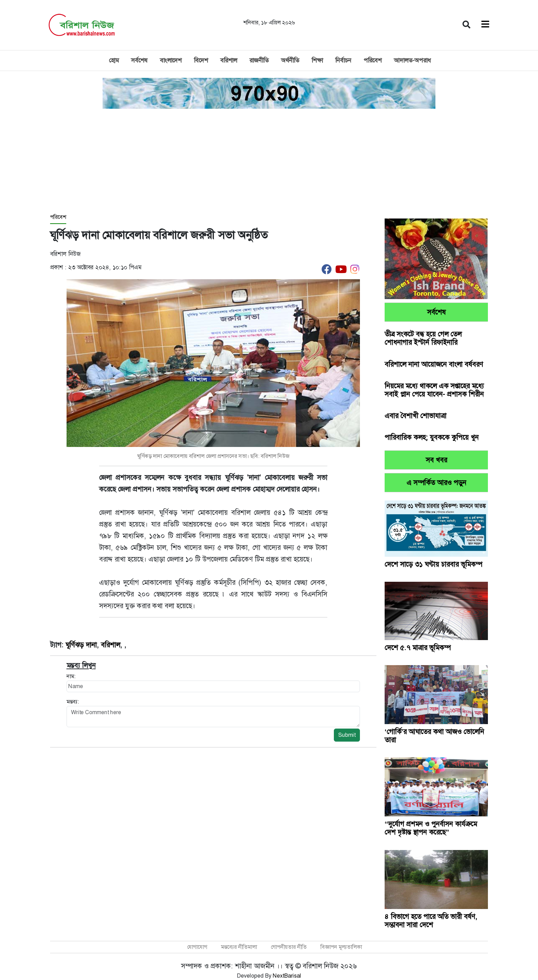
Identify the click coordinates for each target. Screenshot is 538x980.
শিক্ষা (317, 60)
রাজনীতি (259, 60)
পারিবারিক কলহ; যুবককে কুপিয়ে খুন (432, 437)
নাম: (71, 676)
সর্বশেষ (139, 60)
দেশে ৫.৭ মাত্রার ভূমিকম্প (419, 648)
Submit (347, 735)
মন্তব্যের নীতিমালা (239, 947)
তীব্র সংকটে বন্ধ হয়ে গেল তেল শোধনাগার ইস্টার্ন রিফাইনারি (423, 338)
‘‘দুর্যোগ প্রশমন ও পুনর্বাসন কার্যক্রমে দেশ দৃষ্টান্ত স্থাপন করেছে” (431, 828)
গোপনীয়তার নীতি (289, 947)
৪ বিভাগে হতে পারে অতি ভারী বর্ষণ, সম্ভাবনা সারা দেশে (431, 921)
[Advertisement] (269, 162)
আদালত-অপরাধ (412, 60)
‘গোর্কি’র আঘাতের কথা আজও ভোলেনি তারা (434, 736)
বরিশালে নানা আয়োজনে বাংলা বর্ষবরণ (434, 364)
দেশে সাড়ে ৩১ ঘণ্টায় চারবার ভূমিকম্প (433, 564)
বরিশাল (229, 60)
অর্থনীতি (290, 60)
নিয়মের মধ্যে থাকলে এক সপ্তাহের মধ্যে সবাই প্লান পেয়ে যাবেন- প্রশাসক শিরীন (434, 390)
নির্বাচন (343, 60)
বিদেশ (201, 60)
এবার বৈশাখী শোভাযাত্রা (416, 416)
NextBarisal (287, 976)
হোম (114, 60)
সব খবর (436, 460)
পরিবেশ (373, 60)
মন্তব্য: (73, 702)
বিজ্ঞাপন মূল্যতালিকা (341, 947)
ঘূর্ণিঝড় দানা (81, 645)
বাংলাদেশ (171, 60)
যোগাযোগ (197, 947)
